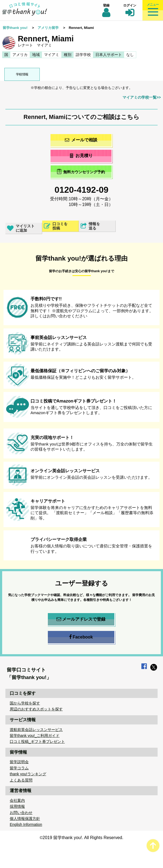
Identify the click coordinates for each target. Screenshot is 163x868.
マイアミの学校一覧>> (142, 97)
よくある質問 (21, 780)
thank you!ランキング (28, 774)
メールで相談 (81, 140)
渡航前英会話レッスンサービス (36, 730)
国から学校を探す (25, 703)
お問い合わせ (21, 813)
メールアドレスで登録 (81, 619)
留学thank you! (15, 28)
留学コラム (19, 768)
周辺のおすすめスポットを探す (36, 709)
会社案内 (17, 800)
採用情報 (17, 806)
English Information (26, 824)
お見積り (81, 156)
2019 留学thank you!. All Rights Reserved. (83, 838)
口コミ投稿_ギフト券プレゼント (37, 741)
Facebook (81, 637)
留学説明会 (19, 762)
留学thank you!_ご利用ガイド (35, 736)
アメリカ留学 (48, 28)
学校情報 (22, 74)
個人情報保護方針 (25, 819)
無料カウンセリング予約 (81, 172)
